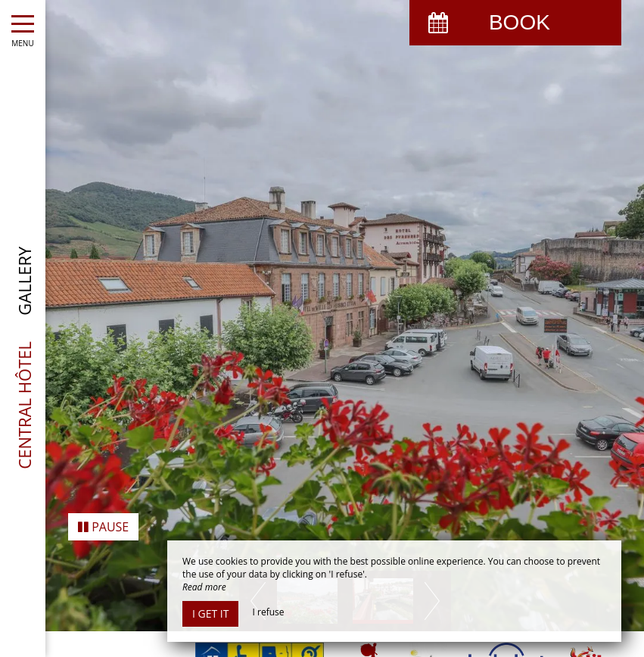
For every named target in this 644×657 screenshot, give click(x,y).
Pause (103, 497)
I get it (210, 613)
